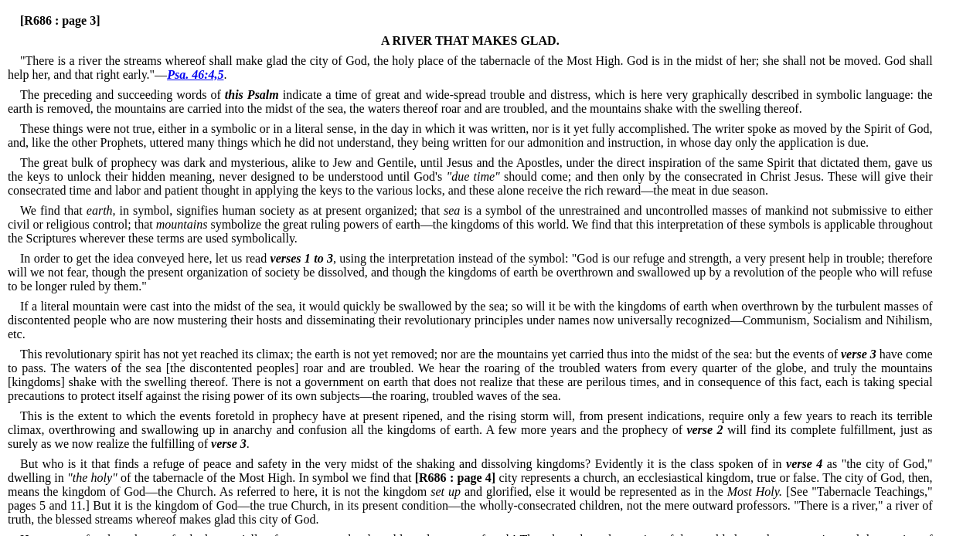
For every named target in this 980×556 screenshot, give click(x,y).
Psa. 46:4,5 (195, 75)
